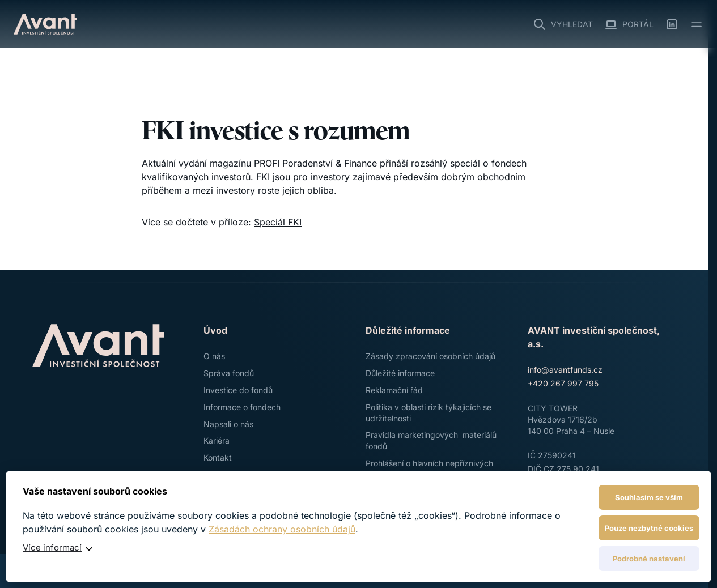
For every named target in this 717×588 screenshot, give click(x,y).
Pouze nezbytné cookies (649, 528)
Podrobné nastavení (649, 559)
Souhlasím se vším (649, 497)
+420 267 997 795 (563, 383)
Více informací (52, 547)
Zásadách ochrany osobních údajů (282, 529)
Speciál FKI (278, 222)
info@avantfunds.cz (565, 370)
